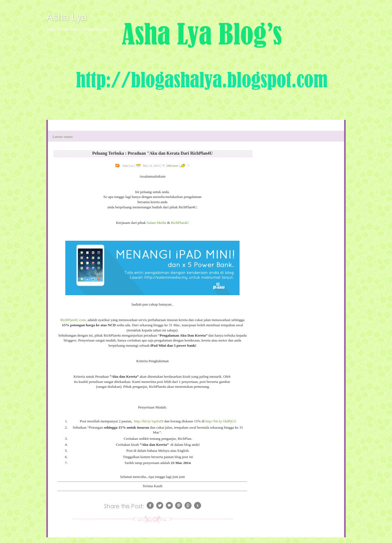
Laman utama (63, 137)
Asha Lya (67, 17)
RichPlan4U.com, (73, 320)
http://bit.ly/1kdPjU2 (221, 421)
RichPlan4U (180, 223)
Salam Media (157, 223)
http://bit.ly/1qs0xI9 (149, 421)
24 (172, 166)
